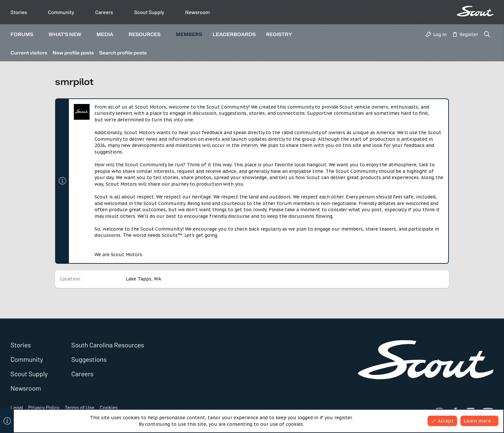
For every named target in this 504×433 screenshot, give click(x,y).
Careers (104, 12)
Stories (19, 12)
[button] (39, 35)
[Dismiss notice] (441, 107)
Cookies (109, 407)
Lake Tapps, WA (143, 279)
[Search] (487, 35)
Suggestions (89, 359)
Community (61, 12)
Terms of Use (80, 407)
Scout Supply (149, 12)
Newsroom (197, 12)
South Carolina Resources (108, 345)
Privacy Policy (44, 407)
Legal (17, 407)
